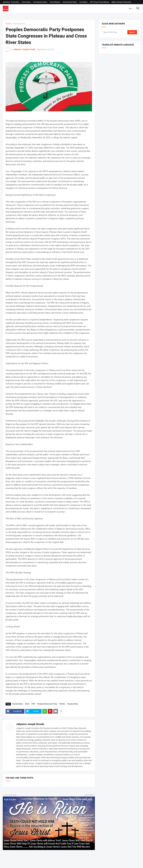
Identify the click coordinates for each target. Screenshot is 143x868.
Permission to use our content (17, 6)
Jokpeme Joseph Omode (30, 724)
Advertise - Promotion (11, 2)
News (27, 704)
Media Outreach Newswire (121, 2)
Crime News (26, 2)
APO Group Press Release (99, 2)
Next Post (89, 795)
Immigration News (40, 2)
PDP (33, 704)
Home (8, 24)
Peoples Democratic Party (47, 704)
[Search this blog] (115, 32)
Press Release (55, 2)
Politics (62, 704)
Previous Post (10, 795)
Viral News (83, 2)
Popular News (73, 704)
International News (70, 2)
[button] (131, 9)
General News (19, 24)
